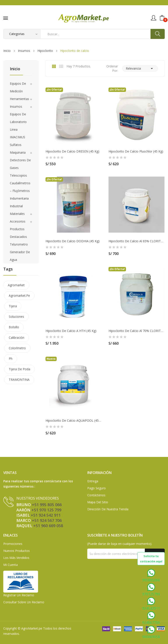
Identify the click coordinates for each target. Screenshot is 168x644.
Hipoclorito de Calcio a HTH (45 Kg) (71, 331)
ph (11, 359)
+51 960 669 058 (48, 526)
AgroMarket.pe (32, 628)
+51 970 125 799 (46, 510)
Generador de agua (20, 256)
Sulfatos (16, 145)
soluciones (16, 317)
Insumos (16, 106)
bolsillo (14, 327)
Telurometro (19, 244)
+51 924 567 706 (47, 520)
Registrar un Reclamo (19, 595)
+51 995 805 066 (47, 505)
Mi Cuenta (10, 565)
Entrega (93, 481)
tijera (13, 306)
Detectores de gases (20, 164)
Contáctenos (96, 495)
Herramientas (19, 99)
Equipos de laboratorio (18, 118)
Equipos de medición (18, 87)
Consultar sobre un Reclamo (24, 602)
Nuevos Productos (17, 551)
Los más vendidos (16, 558)
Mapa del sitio (98, 502)
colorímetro (17, 348)
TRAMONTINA (19, 380)
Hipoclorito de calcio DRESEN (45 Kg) (72, 151)
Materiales (17, 214)
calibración (17, 338)
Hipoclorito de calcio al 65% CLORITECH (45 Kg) (136, 241)
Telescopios (18, 175)
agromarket (16, 285)
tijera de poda (19, 369)
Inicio (15, 69)
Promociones (13, 544)
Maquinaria (18, 152)
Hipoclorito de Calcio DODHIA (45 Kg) (73, 241)
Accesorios (18, 221)
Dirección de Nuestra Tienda (108, 509)
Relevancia (140, 68)
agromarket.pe (19, 296)
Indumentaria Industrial (19, 202)
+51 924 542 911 (46, 515)
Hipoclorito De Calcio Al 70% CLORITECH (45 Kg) (136, 331)
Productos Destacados (18, 233)
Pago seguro (96, 488)
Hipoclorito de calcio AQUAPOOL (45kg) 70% (73, 421)
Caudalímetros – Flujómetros (20, 187)
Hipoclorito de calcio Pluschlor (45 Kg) (136, 151)
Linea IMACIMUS (17, 133)
